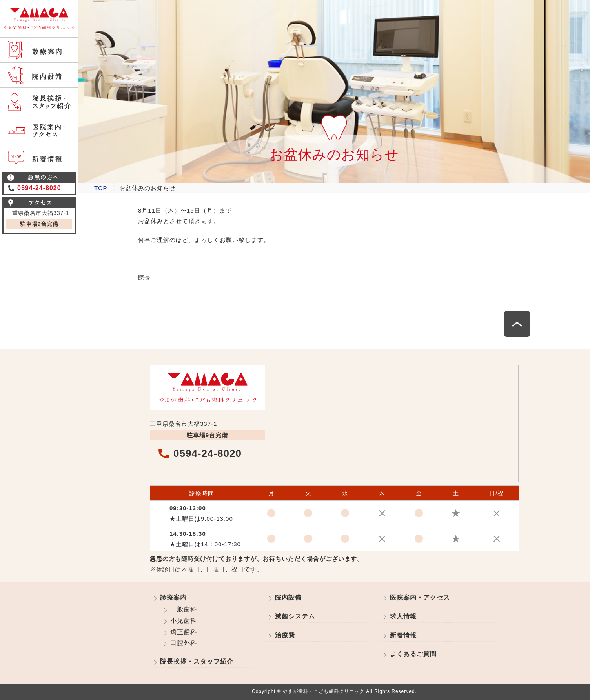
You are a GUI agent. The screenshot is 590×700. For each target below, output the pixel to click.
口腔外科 (184, 643)
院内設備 (288, 597)
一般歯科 (184, 609)
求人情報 (403, 616)
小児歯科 (184, 621)
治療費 (285, 635)
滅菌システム (295, 616)
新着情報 (403, 635)
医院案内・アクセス (420, 597)
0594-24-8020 (39, 188)
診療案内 (173, 597)
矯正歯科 (184, 632)
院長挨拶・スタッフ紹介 (197, 661)
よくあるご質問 (413, 654)
